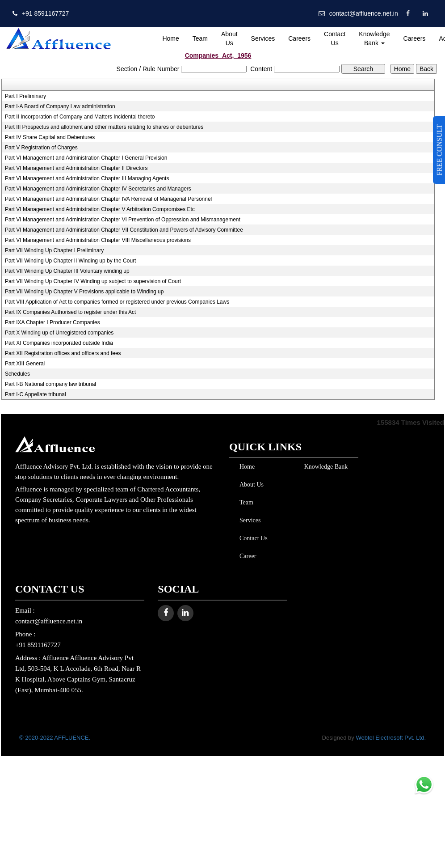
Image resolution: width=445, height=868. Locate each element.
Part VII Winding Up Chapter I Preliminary (54, 250)
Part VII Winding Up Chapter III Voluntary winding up (67, 271)
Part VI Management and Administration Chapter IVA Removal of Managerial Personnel (108, 199)
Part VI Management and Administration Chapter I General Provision (86, 158)
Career (246, 556)
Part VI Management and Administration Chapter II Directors (76, 168)
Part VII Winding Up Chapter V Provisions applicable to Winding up (84, 292)
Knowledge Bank (374, 38)
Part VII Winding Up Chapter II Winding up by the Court (70, 261)
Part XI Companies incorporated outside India (59, 343)
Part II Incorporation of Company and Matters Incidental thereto (80, 117)
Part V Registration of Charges (41, 148)
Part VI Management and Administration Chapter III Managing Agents (87, 178)
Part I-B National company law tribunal (50, 384)
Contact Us (335, 38)
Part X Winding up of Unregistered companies (59, 333)
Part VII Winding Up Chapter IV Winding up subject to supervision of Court (93, 281)
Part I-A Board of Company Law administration (60, 106)
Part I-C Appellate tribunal (36, 394)
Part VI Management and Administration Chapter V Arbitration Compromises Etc (100, 209)
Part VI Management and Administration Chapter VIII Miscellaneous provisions (98, 240)
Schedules (17, 374)
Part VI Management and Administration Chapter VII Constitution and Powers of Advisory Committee (124, 230)
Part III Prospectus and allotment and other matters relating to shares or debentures (104, 127)
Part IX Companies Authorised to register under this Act (70, 312)
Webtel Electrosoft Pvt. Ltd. (391, 738)
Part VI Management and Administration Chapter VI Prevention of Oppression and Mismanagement (123, 220)
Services (263, 38)
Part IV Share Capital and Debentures (50, 137)
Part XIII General (25, 364)
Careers (299, 38)
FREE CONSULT (439, 150)
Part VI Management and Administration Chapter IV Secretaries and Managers (98, 189)
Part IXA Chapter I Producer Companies (52, 322)
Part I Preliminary (25, 96)
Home (170, 38)
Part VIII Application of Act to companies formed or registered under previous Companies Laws (117, 302)
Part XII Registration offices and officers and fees (63, 353)
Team (200, 38)
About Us (229, 38)
